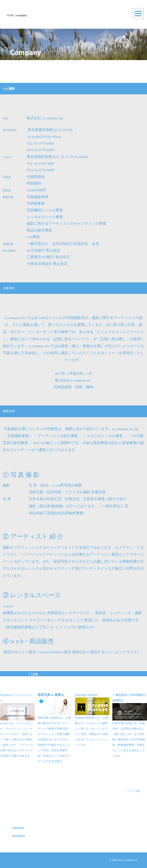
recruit (18, 828)
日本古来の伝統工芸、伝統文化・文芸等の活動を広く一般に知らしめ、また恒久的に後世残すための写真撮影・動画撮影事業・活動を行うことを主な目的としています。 (129, 739)
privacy (19, 836)
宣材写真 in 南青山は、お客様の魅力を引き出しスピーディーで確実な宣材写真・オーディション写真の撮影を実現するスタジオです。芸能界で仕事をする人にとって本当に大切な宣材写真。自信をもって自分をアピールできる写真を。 (54, 739)
